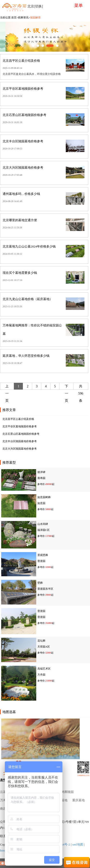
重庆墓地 (78, 800)
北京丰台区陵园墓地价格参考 (23, 141)
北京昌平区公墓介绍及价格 (21, 61)
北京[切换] (35, 6)
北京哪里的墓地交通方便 (20, 220)
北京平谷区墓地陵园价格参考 (23, 89)
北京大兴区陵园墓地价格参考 (23, 168)
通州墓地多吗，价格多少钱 (21, 194)
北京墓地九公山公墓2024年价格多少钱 (29, 247)
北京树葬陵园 (64, 792)
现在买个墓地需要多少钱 (20, 273)
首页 (14, 17)
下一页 (66, 393)
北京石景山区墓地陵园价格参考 (24, 115)
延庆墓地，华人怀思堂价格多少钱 (26, 356)
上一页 (7, 393)
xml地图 (78, 845)
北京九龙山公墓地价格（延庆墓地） (28, 299)
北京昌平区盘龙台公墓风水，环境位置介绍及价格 (32, 74)
